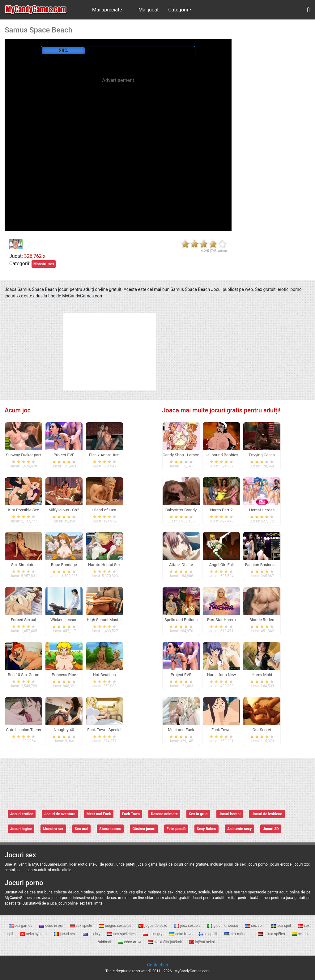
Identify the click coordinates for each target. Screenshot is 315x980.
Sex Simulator (23, 565)
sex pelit (208, 934)
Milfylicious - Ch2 (64, 510)
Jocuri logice (21, 829)
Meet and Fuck (99, 814)
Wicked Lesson (64, 620)
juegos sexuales (116, 926)
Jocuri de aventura (60, 814)
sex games (21, 926)
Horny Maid (262, 675)
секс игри (130, 942)
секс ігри (181, 934)
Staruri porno (110, 829)
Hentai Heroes (262, 510)
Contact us (157, 965)
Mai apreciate (107, 10)
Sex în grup (198, 814)
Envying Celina (262, 455)
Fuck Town (131, 814)
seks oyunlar (34, 934)
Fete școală (176, 829)
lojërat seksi (202, 942)
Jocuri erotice (22, 814)
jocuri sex (65, 934)
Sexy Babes (206, 829)
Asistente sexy (239, 829)
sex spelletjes (122, 934)
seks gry (153, 934)
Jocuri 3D (271, 829)
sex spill (255, 926)
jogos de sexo (153, 926)
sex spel (282, 926)
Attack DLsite (181, 565)
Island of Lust (104, 510)
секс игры (51, 926)
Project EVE (64, 455)
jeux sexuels (188, 926)
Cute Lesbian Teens (23, 730)
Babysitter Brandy (181, 510)
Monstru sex (44, 264)
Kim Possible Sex (23, 510)
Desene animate (164, 814)
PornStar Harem (221, 620)
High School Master (104, 620)
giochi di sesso (223, 926)
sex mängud (238, 934)
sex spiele (81, 926)
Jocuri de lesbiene (267, 814)
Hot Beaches (104, 675)
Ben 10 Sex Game (23, 675)
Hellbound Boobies (221, 455)
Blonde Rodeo (262, 620)
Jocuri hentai (230, 814)
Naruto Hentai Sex (104, 565)
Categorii (178, 10)
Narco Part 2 (221, 510)
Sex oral (82, 829)
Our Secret (262, 730)
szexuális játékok (165, 942)
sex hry (92, 934)
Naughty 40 (64, 730)
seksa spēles (272, 934)
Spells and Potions (181, 620)
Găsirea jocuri (144, 829)
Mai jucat (149, 10)
